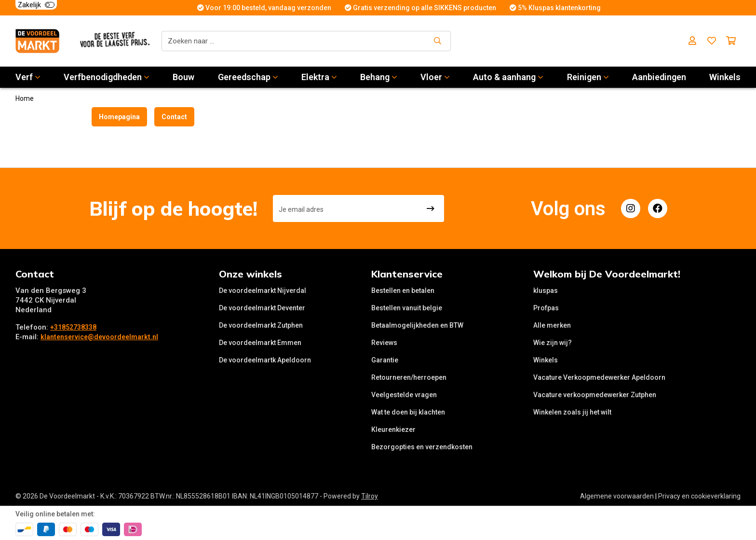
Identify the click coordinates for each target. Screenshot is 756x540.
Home (25, 98)
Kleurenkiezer (393, 429)
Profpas (546, 308)
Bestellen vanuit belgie (407, 308)
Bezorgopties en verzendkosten (422, 447)
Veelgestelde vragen (404, 395)
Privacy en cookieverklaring (699, 496)
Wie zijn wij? (553, 343)
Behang (379, 77)
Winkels (725, 77)
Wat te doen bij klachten (408, 412)
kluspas (546, 291)
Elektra (319, 77)
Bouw (183, 77)
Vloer (435, 77)
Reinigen (588, 77)
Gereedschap (248, 77)
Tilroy (370, 496)
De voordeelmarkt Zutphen (261, 325)
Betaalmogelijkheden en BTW (417, 325)
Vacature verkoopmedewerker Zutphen (595, 395)
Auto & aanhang (508, 77)
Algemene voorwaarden (617, 496)
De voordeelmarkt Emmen (260, 343)
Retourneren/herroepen (409, 377)
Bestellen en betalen (403, 291)
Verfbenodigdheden (107, 77)
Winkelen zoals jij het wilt (572, 412)
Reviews (384, 343)
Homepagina (119, 117)
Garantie (385, 360)
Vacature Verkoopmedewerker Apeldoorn (599, 377)
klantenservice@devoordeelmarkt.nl (99, 337)
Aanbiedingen (659, 77)
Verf (28, 77)
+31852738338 (73, 327)
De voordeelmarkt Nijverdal (263, 291)
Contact (174, 117)
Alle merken (552, 325)
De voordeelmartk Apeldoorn (265, 360)
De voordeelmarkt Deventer (262, 308)
